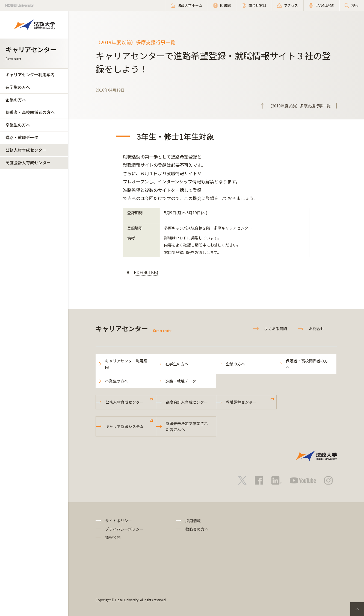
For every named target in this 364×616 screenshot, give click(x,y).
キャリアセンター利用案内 (30, 74)
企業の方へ (16, 100)
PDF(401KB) (146, 272)
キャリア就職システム (125, 426)
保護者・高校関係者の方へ (30, 112)
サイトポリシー (119, 521)
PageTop (357, 609)
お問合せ (316, 328)
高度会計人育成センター (28, 162)
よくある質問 (276, 328)
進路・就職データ (22, 137)
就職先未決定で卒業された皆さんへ (187, 426)
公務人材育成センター (26, 150)
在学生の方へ (18, 87)
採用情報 (193, 521)
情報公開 (113, 537)
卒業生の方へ (18, 125)
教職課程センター (241, 402)
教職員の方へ (197, 529)
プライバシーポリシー (124, 529)
